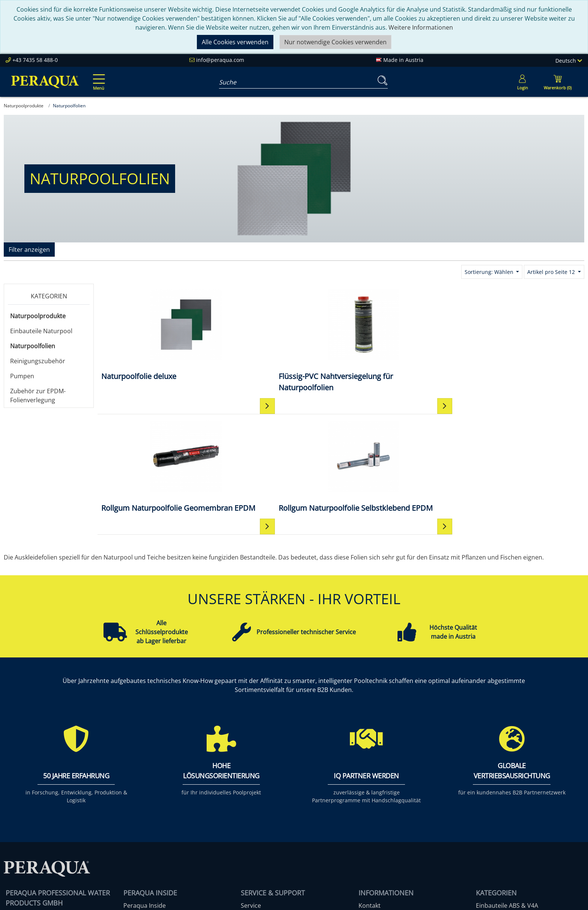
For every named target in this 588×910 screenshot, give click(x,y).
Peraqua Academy (266, 799)
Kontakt (370, 790)
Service (251, 790)
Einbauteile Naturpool (41, 331)
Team (131, 799)
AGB (364, 808)
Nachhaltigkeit (144, 817)
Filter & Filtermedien (505, 799)
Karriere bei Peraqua (153, 835)
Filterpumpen (495, 817)
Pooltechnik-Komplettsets (512, 808)
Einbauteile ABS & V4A (507, 790)
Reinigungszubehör (38, 361)
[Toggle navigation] (97, 77)
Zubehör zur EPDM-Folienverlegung (38, 396)
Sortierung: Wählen (490, 272)
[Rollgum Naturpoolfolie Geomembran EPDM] (402, 340)
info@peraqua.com (220, 60)
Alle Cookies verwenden (235, 42)
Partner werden (263, 808)
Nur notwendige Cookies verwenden (335, 42)
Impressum (375, 799)
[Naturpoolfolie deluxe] (158, 335)
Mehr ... (486, 853)
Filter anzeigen (29, 250)
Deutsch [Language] (569, 61)
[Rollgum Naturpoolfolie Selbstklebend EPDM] (523, 340)
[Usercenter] (522, 82)
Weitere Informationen (421, 27)
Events (250, 817)
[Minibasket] (558, 82)
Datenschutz (376, 817)
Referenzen (139, 826)
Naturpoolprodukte (38, 316)
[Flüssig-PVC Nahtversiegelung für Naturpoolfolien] (280, 340)
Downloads (257, 826)
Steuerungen (494, 844)
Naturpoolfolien (33, 346)
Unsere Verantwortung (156, 808)
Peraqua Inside (145, 790)
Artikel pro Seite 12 (552, 272)
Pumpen (22, 376)
